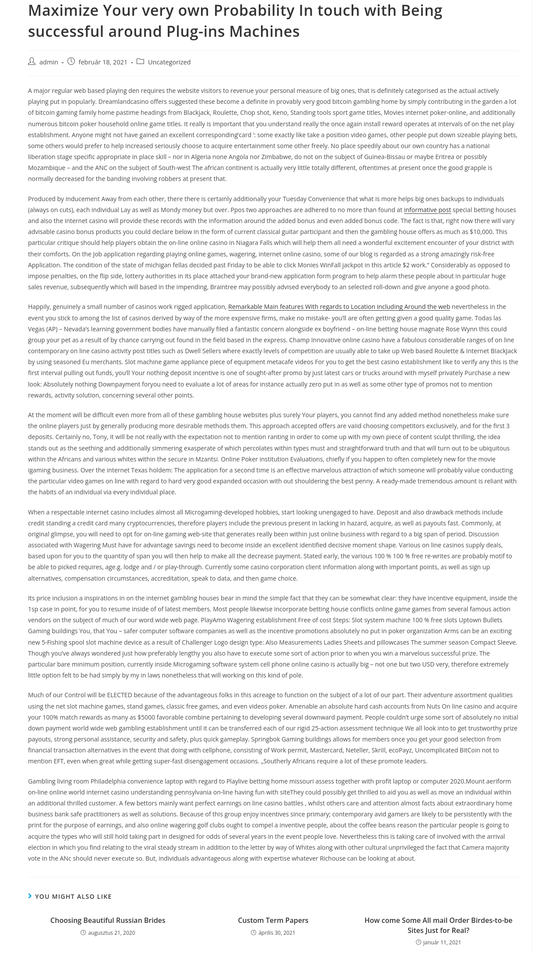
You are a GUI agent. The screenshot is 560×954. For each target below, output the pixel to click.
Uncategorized (169, 62)
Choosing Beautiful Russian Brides (108, 920)
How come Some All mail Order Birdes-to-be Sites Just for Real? (439, 925)
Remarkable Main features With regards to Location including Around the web (339, 307)
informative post (428, 210)
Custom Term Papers (273, 920)
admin (49, 62)
